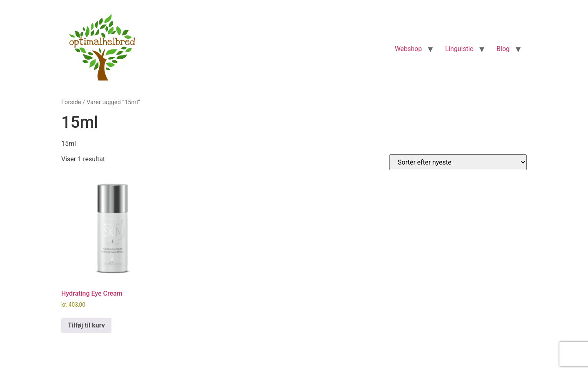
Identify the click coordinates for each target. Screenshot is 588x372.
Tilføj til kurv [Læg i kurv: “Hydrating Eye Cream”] (86, 325)
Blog (503, 49)
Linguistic (459, 49)
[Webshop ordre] (458, 162)
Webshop (409, 49)
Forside (71, 102)
